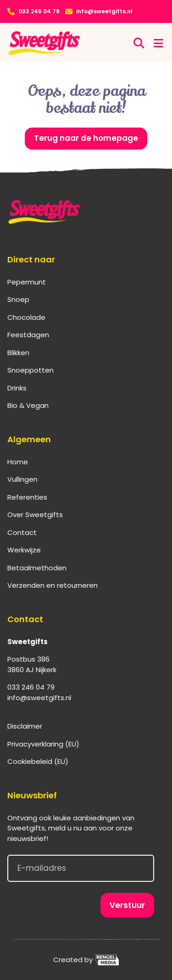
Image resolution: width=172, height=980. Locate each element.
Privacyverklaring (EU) (43, 744)
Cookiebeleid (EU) (38, 761)
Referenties (27, 497)
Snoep (18, 299)
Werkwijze (24, 550)
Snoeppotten (31, 370)
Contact (22, 532)
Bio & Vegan (28, 405)
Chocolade (26, 317)
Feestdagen (28, 335)
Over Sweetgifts (35, 515)
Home (18, 462)
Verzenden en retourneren (53, 585)
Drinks (17, 388)
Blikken (18, 353)
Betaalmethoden (37, 568)
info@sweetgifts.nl (104, 11)
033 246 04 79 (39, 11)
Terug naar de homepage (86, 138)
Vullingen (22, 479)
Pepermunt (27, 282)
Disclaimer (25, 726)
